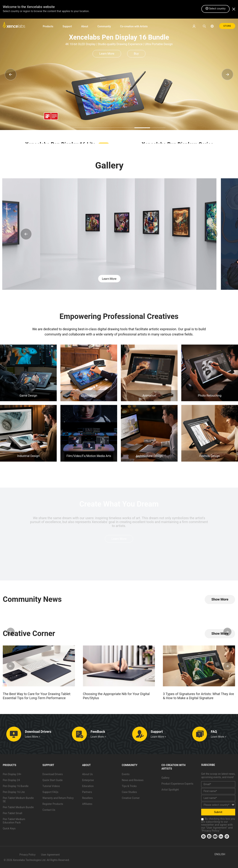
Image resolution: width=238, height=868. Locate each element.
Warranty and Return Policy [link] (58, 798)
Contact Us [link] (49, 810)
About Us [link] (87, 774)
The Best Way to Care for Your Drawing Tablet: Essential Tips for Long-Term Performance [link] (37, 696)
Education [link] (88, 786)
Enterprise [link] (88, 780)
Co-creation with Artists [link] (134, 26)
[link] (14, 26)
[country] (218, 805)
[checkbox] (202, 819)
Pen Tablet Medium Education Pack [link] (14, 821)
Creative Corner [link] (131, 798)
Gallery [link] (165, 778)
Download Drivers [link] (53, 774)
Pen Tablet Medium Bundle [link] (18, 807)
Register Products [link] (53, 804)
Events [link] (126, 774)
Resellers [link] (87, 798)
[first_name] (218, 791)
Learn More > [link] (33, 737)
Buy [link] (136, 54)
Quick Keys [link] (9, 829)
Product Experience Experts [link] (177, 784)
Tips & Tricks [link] (129, 786)
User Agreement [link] (217, 828)
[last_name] (218, 798)
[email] (218, 784)
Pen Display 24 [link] (11, 780)
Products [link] (48, 26)
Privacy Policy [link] (211, 831)
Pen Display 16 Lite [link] (14, 792)
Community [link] (104, 26)
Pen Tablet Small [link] (12, 813)
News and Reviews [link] (133, 780)
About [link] (85, 26)
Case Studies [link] (129, 792)
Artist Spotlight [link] (170, 790)
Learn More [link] (107, 54)
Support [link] (67, 26)
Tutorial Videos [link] (51, 786)
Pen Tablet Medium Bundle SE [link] (18, 800)
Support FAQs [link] (50, 792)
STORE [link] (227, 26)
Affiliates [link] (87, 804)
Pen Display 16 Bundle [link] (16, 786)
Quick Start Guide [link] (52, 780)
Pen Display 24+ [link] (12, 774)
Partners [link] (87, 792)
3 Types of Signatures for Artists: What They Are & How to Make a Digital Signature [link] (198, 696)
